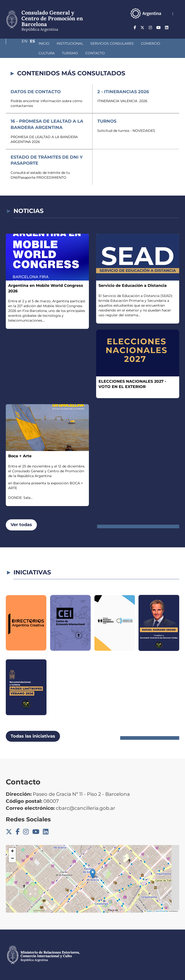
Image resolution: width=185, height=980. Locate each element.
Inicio (18, 43)
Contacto (46, 53)
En (167, 28)
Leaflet (148, 911)
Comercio (125, 43)
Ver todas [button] (21, 525)
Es (177, 28)
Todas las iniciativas (33, 736)
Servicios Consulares (86, 43)
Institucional (44, 43)
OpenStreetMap (162, 911)
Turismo (21, 53)
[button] (93, 874)
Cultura (150, 43)
